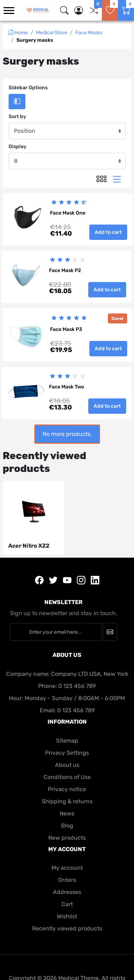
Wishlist (67, 916)
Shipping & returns (67, 801)
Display (18, 147)
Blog (67, 826)
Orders (67, 880)
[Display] (67, 161)
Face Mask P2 (65, 270)
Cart (67, 904)
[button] (79, 10)
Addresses (67, 892)
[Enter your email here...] (56, 632)
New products (67, 838)
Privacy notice (67, 789)
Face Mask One (68, 213)
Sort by (17, 117)
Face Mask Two (66, 387)
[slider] (69, 202)
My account (67, 868)
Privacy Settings (67, 753)
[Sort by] (67, 131)
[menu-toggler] (9, 11)
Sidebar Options (28, 88)
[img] (64, 10)
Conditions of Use (67, 777)
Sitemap (67, 741)
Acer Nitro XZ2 (29, 546)
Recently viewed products (67, 928)
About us (67, 765)
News (67, 813)
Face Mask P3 (66, 329)
